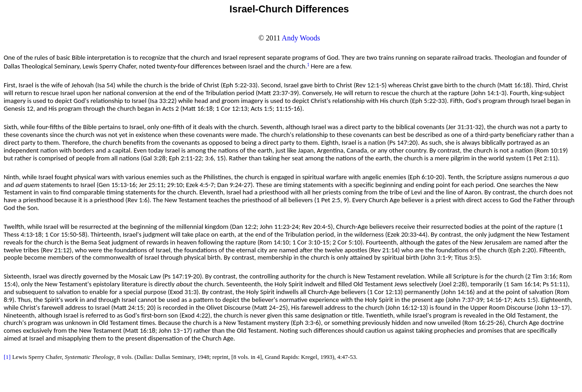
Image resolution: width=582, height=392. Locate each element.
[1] (7, 357)
